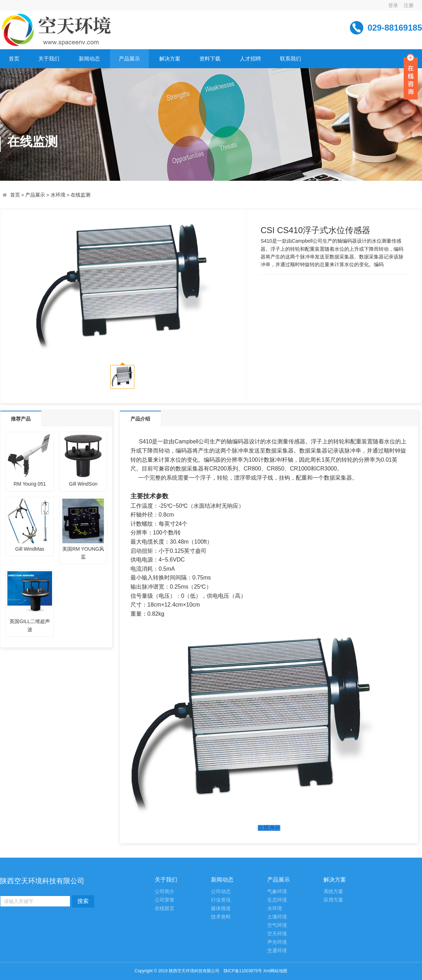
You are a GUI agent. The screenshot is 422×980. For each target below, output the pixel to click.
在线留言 (165, 908)
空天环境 (277, 934)
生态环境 (277, 900)
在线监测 (81, 195)
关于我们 (49, 59)
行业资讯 (221, 900)
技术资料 (221, 917)
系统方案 (333, 892)
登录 (393, 5)
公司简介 (165, 892)
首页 (14, 59)
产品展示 (129, 59)
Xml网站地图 (275, 971)
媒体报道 (221, 908)
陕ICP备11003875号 (243, 971)
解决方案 (170, 59)
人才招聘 (250, 59)
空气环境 (277, 925)
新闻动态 (89, 59)
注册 (409, 5)
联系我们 (290, 59)
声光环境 (277, 942)
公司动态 (221, 892)
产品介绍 (140, 419)
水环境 (58, 195)
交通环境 (277, 951)
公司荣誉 (165, 900)
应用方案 (333, 900)
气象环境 (277, 892)
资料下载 (210, 59)
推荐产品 (21, 419)
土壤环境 (277, 917)
